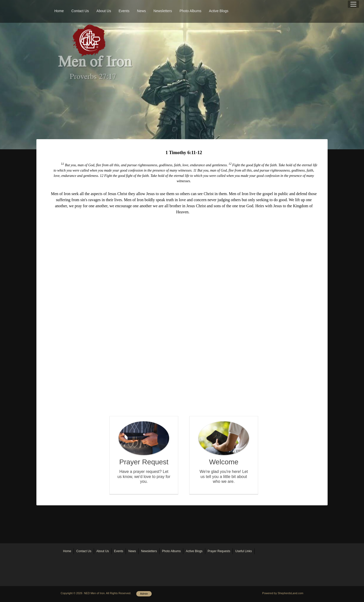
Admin (144, 594)
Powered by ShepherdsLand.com (283, 593)
